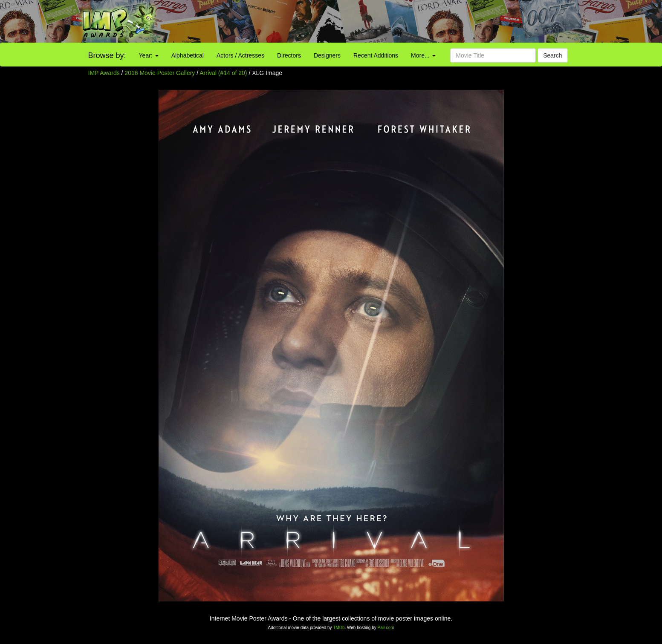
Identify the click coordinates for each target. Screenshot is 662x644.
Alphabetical (188, 55)
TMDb (339, 628)
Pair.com (386, 628)
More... (423, 55)
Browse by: (107, 55)
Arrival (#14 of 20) (223, 73)
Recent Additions (376, 55)
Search (552, 55)
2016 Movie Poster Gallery (160, 73)
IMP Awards (104, 73)
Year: (149, 55)
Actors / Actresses (240, 55)
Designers (327, 55)
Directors (289, 55)
